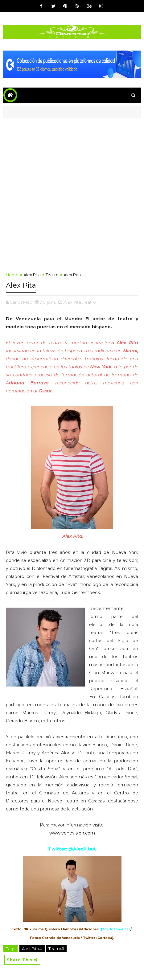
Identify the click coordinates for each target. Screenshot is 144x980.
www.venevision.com (72, 833)
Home (12, 275)
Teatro (52, 275)
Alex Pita (32, 275)
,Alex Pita (72, 302)
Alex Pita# (32, 949)
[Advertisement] (72, 193)
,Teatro (89, 302)
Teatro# (56, 949)
